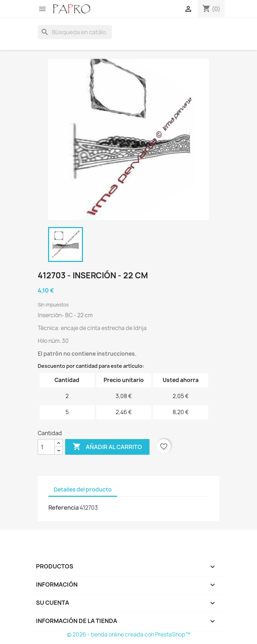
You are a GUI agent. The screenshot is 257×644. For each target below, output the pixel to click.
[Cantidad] (46, 447)
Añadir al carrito (107, 447)
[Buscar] (75, 32)
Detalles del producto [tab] (83, 490)
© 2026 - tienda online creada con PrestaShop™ (129, 635)
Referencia (64, 508)
